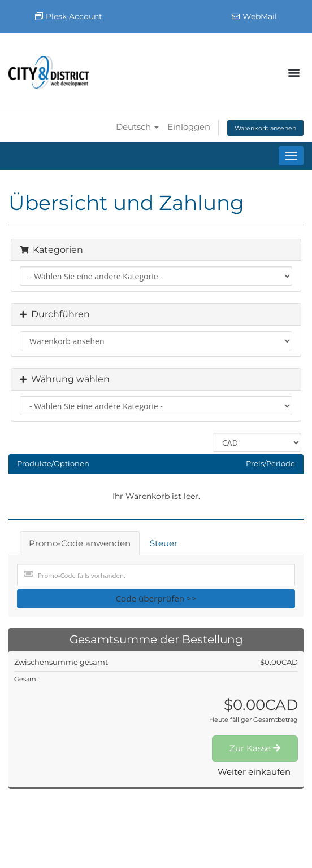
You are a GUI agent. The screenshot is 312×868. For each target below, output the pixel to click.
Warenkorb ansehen (265, 128)
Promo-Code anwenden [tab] (80, 543)
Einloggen (189, 127)
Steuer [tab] (164, 543)
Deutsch (137, 127)
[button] (294, 73)
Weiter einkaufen (254, 772)
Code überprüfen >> (156, 598)
